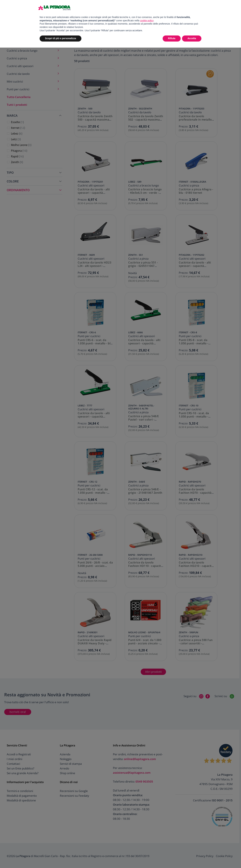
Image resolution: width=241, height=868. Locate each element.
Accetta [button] (192, 38)
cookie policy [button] (147, 21)
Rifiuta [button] (172, 38)
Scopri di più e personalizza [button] (61, 38)
